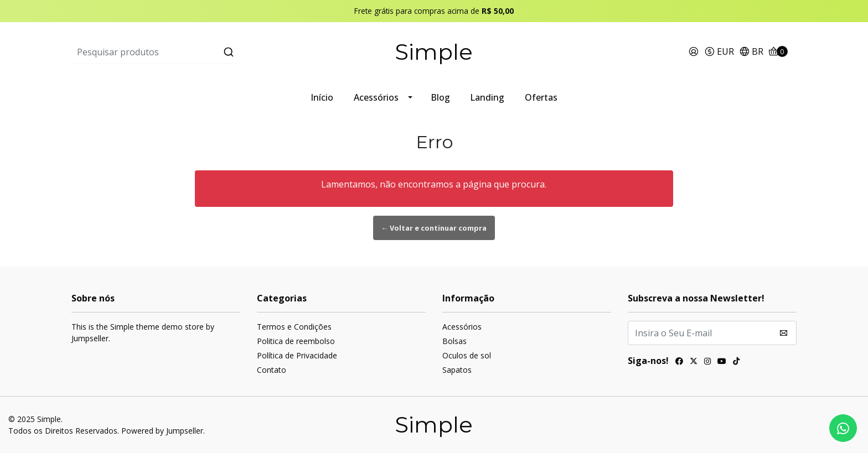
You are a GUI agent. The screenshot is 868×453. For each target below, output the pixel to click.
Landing (487, 97)
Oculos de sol (467, 355)
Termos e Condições (294, 327)
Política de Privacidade (297, 355)
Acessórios (376, 97)
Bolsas (454, 341)
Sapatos (457, 370)
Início (322, 97)
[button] (719, 52)
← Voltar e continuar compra (434, 228)
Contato (272, 370)
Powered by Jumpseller (162, 431)
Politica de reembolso (296, 341)
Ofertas (541, 97)
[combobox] (192, 52)
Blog (440, 97)
